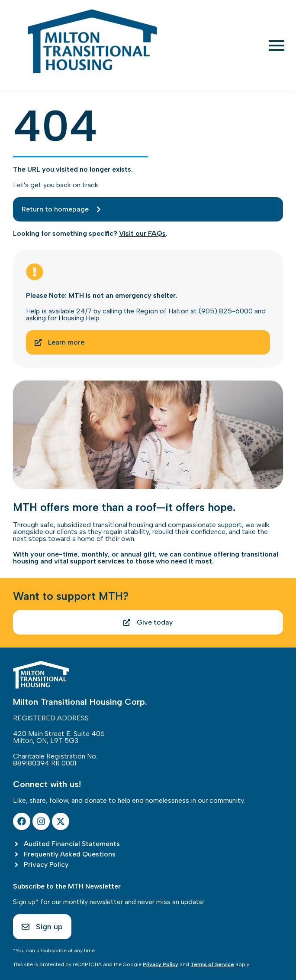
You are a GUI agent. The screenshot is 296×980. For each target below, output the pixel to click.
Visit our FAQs (142, 233)
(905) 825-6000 (226, 311)
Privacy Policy (161, 964)
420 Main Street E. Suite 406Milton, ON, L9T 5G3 (59, 737)
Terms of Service (212, 964)
